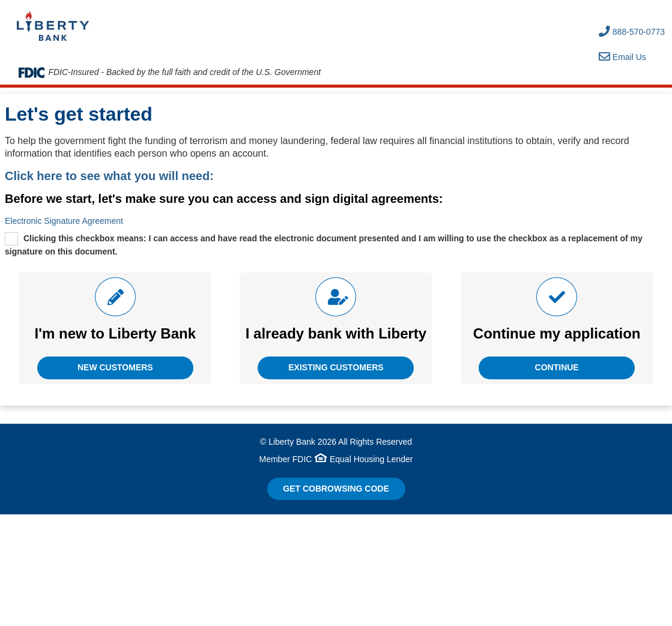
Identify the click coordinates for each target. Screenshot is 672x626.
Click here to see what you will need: (109, 176)
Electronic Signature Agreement (64, 221)
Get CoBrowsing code (336, 489)
